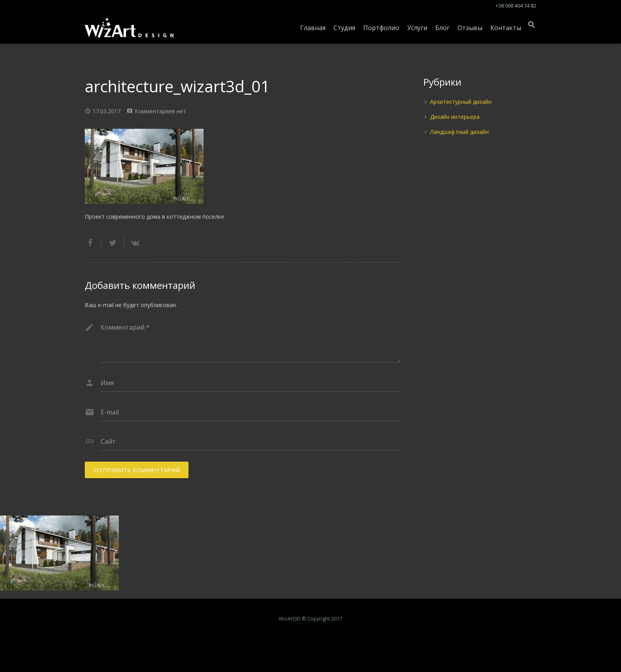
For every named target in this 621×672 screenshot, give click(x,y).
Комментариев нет (160, 111)
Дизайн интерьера (455, 117)
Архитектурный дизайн (461, 102)
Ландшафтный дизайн (459, 132)
